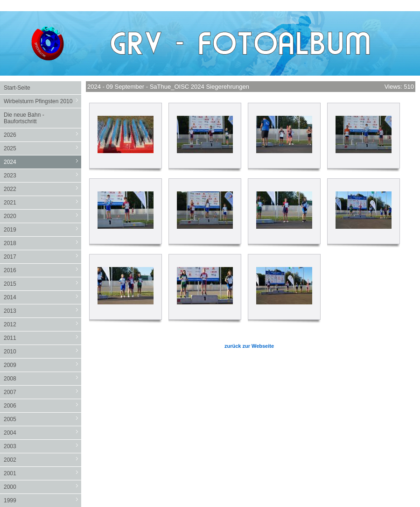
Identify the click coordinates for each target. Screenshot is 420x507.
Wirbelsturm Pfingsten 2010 (42, 101)
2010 (42, 351)
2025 (42, 148)
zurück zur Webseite (249, 346)
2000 (42, 487)
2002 (42, 460)
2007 (42, 392)
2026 (42, 135)
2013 (42, 311)
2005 (42, 419)
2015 (42, 284)
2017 (42, 257)
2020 (42, 216)
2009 (42, 365)
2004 (42, 433)
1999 (42, 500)
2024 (42, 162)
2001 (42, 473)
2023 (42, 175)
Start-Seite (17, 88)
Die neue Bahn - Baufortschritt (24, 118)
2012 (42, 324)
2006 (42, 405)
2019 (42, 229)
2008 (42, 378)
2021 (42, 202)
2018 (42, 243)
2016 (42, 270)
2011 (42, 338)
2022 (42, 189)
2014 (42, 297)
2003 (42, 446)
